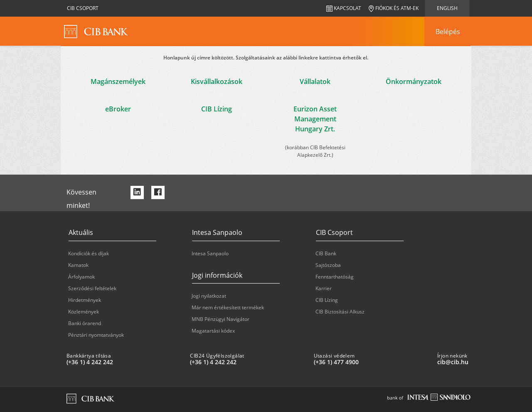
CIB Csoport (83, 8)
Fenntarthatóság (335, 277)
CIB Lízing (217, 109)
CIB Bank (326, 253)
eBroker (118, 109)
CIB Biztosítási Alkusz (340, 312)
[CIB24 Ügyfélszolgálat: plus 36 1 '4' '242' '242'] (248, 362)
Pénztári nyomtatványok (96, 335)
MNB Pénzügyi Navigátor (220, 319)
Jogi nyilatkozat (209, 296)
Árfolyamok (81, 277)
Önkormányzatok (414, 81)
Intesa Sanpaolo (210, 253)
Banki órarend (85, 323)
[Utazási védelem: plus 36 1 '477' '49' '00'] (372, 362)
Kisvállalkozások (217, 81)
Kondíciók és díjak (89, 253)
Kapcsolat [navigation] (344, 8)
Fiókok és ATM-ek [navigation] (394, 8)
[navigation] (448, 32)
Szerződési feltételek (92, 288)
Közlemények (84, 312)
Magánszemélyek (118, 81)
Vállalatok (315, 81)
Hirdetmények (85, 300)
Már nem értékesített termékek (228, 307)
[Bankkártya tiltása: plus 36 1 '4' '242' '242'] (125, 362)
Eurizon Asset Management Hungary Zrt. (315, 119)
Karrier (324, 288)
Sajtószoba (328, 265)
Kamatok (78, 265)
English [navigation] (447, 8)
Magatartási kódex (213, 331)
